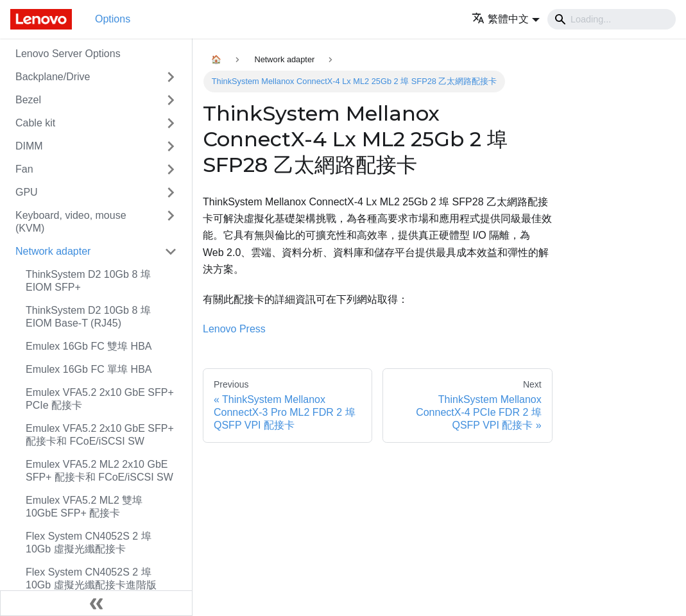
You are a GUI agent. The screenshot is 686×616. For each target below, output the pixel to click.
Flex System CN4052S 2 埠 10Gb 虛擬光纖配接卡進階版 (91, 578)
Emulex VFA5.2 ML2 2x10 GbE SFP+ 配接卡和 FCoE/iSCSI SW (99, 471)
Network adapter (53, 251)
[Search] (612, 19)
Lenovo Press (234, 329)
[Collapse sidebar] (96, 603)
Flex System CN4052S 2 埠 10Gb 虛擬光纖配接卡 (89, 543)
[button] (506, 19)
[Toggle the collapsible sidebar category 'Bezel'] (171, 100)
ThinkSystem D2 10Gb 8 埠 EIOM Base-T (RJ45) (88, 317)
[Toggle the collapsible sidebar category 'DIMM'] (171, 146)
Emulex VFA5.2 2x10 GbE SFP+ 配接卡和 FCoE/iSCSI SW (100, 435)
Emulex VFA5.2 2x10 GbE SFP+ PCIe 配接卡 (100, 399)
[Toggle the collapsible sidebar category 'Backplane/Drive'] (171, 77)
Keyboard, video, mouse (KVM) (71, 222)
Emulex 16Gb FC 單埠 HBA (89, 369)
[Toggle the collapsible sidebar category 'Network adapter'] (171, 252)
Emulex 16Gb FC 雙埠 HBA (89, 346)
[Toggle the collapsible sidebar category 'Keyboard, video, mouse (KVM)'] (171, 222)
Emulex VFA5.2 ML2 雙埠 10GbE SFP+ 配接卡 (84, 507)
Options (113, 19)
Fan (24, 169)
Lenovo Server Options (68, 54)
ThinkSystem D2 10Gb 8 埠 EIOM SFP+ (88, 281)
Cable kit (35, 123)
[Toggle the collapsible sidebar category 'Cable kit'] (171, 123)
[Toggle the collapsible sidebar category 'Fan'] (171, 169)
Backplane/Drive (53, 77)
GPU (27, 192)
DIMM (29, 146)
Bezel (28, 100)
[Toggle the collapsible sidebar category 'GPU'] (171, 193)
